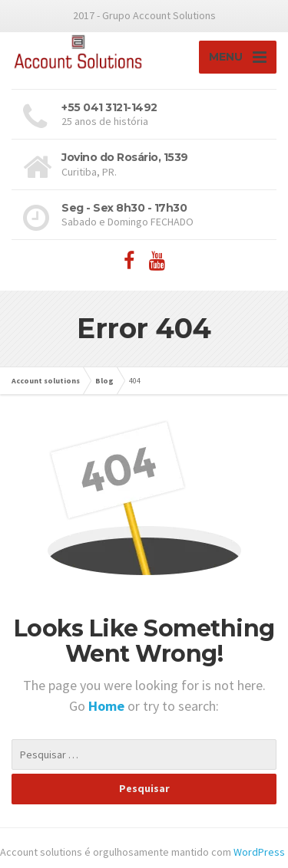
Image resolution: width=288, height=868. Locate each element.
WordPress (259, 852)
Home (108, 706)
